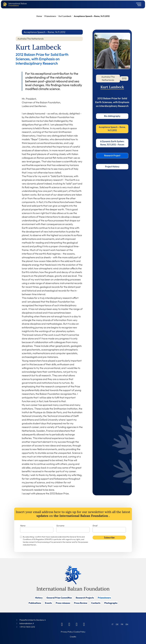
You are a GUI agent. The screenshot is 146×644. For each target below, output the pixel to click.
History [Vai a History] (39, 598)
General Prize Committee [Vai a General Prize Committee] (59, 598)
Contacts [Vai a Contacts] (96, 603)
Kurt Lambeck (65, 16)
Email (95, 526)
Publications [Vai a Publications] (35, 603)
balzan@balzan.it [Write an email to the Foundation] (27, 623)
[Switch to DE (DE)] (117, 624)
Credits (73, 637)
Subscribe (109, 537)
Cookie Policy (80, 632)
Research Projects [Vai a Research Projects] (85, 598)
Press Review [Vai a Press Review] (81, 603)
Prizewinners (50, 16)
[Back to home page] (6, 4)
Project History (112, 167)
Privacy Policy (67, 632)
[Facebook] (62, 624)
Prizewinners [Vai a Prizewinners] (104, 598)
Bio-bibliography (112, 116)
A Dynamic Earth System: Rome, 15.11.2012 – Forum (112, 143)
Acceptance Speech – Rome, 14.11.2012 (112, 129)
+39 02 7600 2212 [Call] (27, 627)
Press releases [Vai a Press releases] (63, 603)
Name (23, 526)
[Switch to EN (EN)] (127, 624)
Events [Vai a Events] (48, 603)
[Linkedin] (69, 624)
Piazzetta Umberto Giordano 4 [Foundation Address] (33, 620)
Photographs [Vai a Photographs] (111, 603)
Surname (60, 526)
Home (39, 16)
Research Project (112, 155)
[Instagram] (77, 624)
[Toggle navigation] (138, 4)
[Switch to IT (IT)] (113, 624)
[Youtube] (84, 624)
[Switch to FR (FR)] (122, 624)
